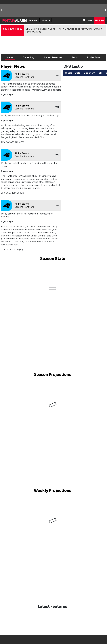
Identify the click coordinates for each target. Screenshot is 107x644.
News (10, 57)
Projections (94, 57)
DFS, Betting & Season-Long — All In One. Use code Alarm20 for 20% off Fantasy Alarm (64, 30)
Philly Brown (22, 74)
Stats (75, 57)
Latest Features (53, 57)
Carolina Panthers (24, 77)
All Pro (99, 20)
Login (90, 20)
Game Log (29, 57)
